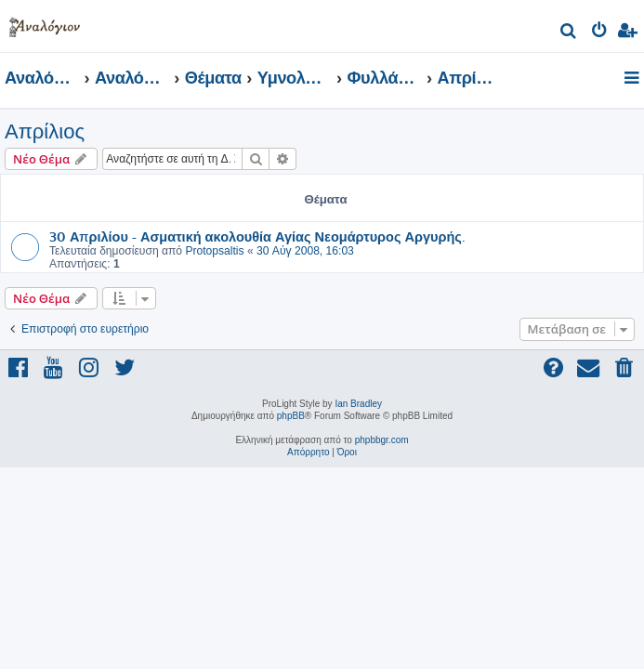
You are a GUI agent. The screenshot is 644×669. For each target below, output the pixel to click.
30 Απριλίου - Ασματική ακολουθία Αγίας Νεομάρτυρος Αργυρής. (257, 236)
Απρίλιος (45, 131)
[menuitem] (569, 33)
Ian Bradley (358, 404)
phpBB (291, 416)
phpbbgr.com (382, 440)
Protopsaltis (214, 251)
